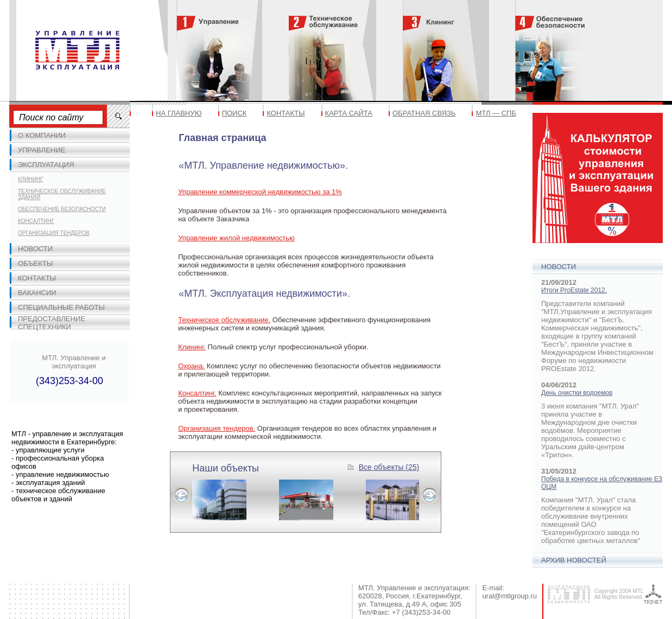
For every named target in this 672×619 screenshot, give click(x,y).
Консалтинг (36, 221)
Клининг (31, 179)
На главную (179, 113)
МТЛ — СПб (496, 113)
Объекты (35, 263)
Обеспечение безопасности (62, 209)
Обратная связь (424, 113)
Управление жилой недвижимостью (236, 238)
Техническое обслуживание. (224, 320)
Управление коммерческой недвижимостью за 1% (260, 192)
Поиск (234, 113)
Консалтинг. (197, 393)
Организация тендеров (54, 233)
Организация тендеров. (217, 428)
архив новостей (574, 560)
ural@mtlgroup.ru (509, 596)
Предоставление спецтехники (52, 323)
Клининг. (192, 347)
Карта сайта (349, 113)
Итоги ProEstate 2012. (574, 290)
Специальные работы (61, 307)
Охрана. (191, 366)
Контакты (37, 278)
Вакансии (37, 293)
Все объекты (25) (389, 467)
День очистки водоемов (577, 393)
